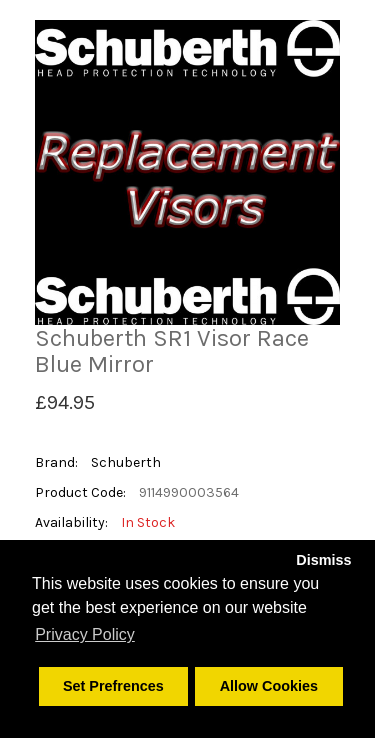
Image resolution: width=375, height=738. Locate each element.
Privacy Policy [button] (85, 634)
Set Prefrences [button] (113, 686)
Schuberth (126, 462)
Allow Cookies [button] (269, 686)
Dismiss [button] (323, 560)
